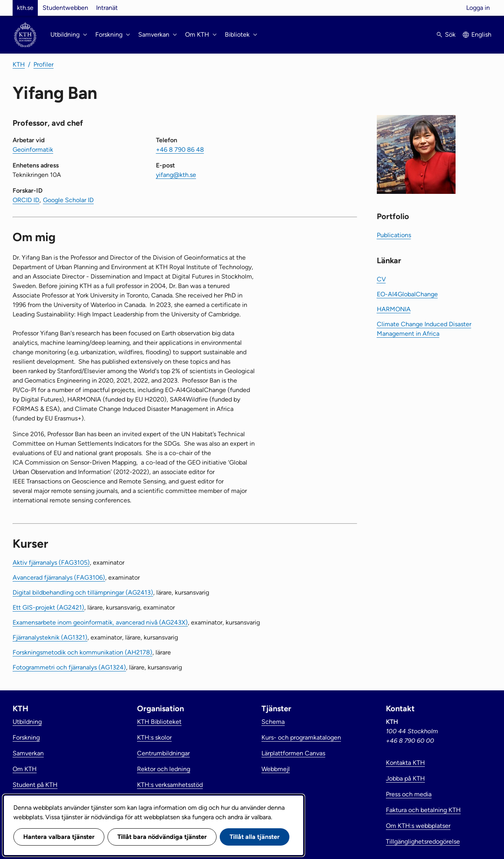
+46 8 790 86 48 (180, 150)
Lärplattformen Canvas (293, 753)
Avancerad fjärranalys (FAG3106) (59, 577)
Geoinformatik (33, 150)
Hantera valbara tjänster (59, 837)
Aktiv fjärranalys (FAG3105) (51, 562)
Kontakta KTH (405, 763)
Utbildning (27, 722)
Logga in (478, 8)
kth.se (25, 8)
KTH (19, 64)
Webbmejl (276, 769)
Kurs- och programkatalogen (301, 737)
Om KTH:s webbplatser (418, 826)
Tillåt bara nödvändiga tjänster (162, 837)
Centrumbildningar (163, 753)
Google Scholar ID (68, 200)
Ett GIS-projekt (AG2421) (48, 607)
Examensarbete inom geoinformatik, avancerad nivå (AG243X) (100, 622)
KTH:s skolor (154, 737)
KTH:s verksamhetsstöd (170, 785)
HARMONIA (394, 309)
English (481, 34)
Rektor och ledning (164, 769)
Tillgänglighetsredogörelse (423, 841)
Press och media (409, 794)
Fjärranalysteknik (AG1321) (50, 637)
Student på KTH (35, 785)
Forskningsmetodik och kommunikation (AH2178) (82, 652)
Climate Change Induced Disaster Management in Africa (424, 329)
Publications (394, 235)
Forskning (26, 737)
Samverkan (28, 753)
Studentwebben (65, 8)
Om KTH (25, 769)
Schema (273, 722)
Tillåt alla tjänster (255, 837)
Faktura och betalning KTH (423, 810)
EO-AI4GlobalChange (407, 294)
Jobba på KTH (405, 778)
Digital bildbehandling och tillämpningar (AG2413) (83, 592)
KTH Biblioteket (159, 722)
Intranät (107, 8)
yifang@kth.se (176, 175)
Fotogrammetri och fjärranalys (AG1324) (69, 667)
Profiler (44, 64)
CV (381, 279)
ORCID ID (26, 200)
